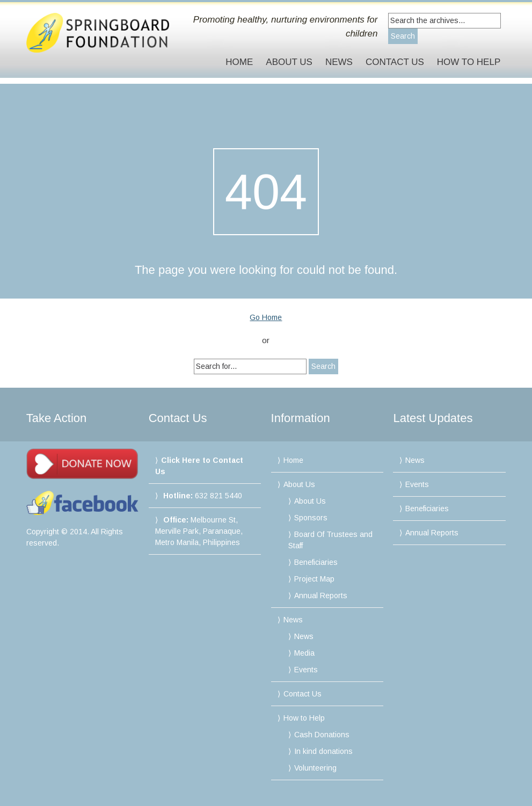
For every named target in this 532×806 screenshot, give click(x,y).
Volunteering (315, 768)
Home (239, 62)
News (339, 62)
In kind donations (323, 751)
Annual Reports (321, 596)
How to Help (469, 62)
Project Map (314, 579)
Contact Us (395, 62)
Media (304, 653)
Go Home (266, 317)
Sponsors (311, 518)
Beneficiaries (316, 562)
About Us (289, 62)
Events (306, 670)
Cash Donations (322, 735)
